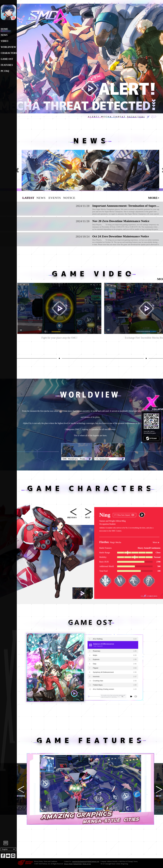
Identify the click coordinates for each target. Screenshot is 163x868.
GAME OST (7, 59)
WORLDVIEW (8, 47)
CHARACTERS (8, 53)
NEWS (4, 35)
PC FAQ (5, 71)
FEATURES (7, 65)
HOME (4, 29)
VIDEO (5, 41)
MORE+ (154, 198)
